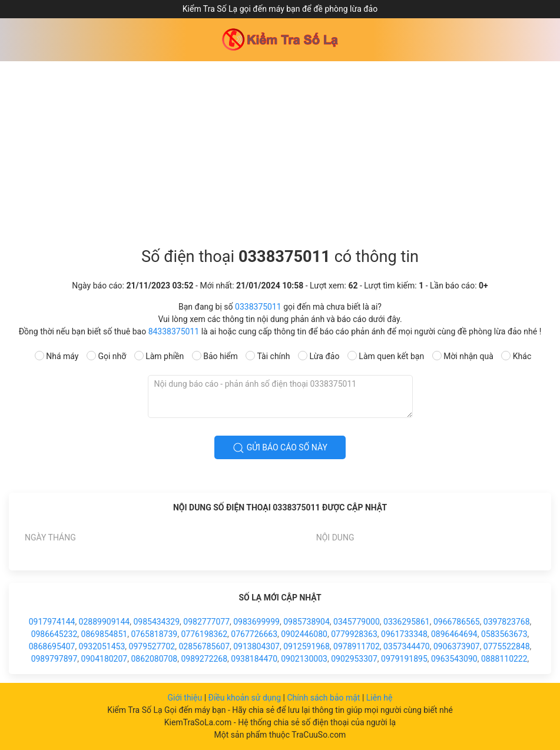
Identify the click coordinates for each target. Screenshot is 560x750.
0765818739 (154, 634)
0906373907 (457, 646)
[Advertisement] (280, 150)
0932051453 (102, 646)
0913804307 (256, 646)
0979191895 (404, 659)
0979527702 (152, 646)
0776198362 (204, 634)
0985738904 (306, 622)
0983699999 (256, 622)
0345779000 (357, 622)
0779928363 (354, 634)
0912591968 (306, 646)
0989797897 (54, 659)
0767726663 (254, 634)
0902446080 (304, 634)
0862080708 (154, 659)
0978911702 (357, 646)
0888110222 (504, 659)
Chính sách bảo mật (324, 698)
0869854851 (105, 634)
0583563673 (504, 634)
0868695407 (52, 646)
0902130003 (304, 659)
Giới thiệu (185, 698)
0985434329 (156, 622)
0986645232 (54, 634)
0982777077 (206, 622)
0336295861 (407, 622)
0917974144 (52, 622)
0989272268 (204, 659)
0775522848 (507, 646)
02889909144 (105, 622)
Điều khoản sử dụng (246, 698)
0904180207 (105, 659)
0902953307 (354, 659)
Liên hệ (380, 698)
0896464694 (454, 634)
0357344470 (407, 646)
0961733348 (404, 634)
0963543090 (454, 659)
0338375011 (258, 307)
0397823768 (507, 622)
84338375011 (174, 331)
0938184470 (254, 659)
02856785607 (204, 646)
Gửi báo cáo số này (280, 448)
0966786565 (457, 622)
